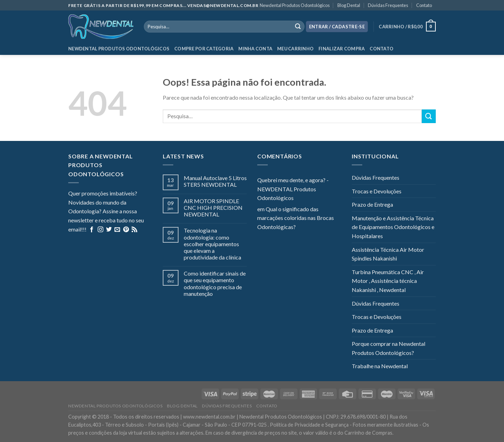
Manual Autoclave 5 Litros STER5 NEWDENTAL (215, 181)
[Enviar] (429, 116)
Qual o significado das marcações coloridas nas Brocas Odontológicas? (296, 218)
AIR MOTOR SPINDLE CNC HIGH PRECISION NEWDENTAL (213, 208)
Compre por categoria (204, 49)
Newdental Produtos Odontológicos (295, 5)
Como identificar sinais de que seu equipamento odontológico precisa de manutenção (215, 283)
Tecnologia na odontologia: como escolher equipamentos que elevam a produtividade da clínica (212, 244)
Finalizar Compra (342, 49)
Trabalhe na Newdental (380, 366)
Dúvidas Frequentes (388, 5)
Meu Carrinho (295, 49)
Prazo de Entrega (372, 204)
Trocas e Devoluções (377, 191)
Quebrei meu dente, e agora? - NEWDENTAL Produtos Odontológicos (293, 189)
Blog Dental (349, 5)
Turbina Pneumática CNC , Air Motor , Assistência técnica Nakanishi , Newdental (388, 281)
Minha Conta (255, 49)
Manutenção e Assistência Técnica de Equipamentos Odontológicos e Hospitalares (393, 227)
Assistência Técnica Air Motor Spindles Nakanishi (388, 254)
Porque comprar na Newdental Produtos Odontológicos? (388, 348)
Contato (424, 5)
